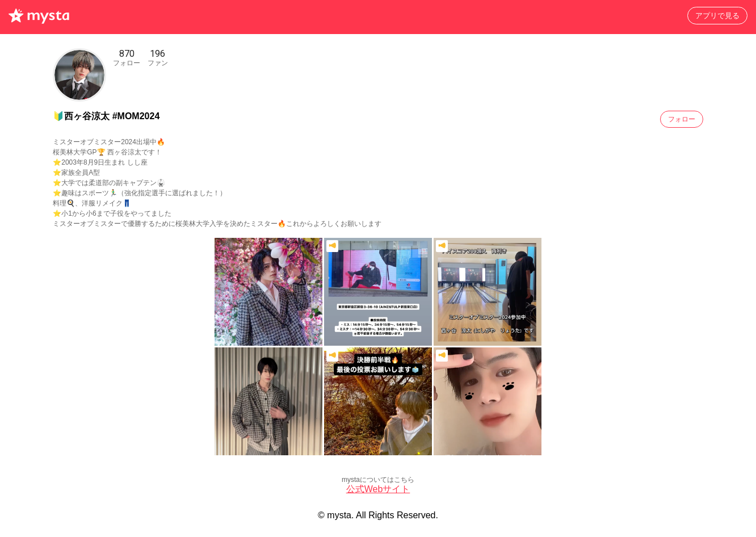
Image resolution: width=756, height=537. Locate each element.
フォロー (682, 119)
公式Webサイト (378, 489)
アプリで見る (717, 16)
